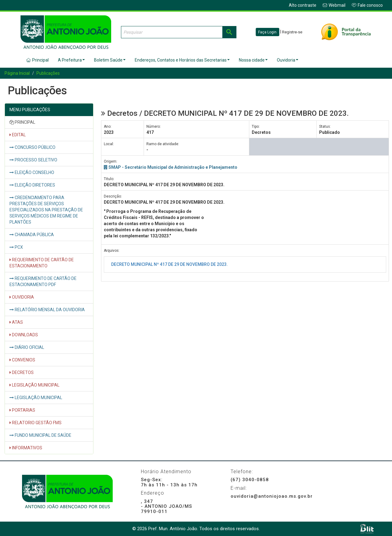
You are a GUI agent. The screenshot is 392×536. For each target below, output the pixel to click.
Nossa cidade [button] (253, 60)
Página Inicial (17, 73)
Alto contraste (303, 5)
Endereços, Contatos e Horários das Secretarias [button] (182, 60)
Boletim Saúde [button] (110, 60)
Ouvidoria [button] (288, 60)
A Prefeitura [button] (71, 60)
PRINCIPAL (22, 122)
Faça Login (267, 32)
